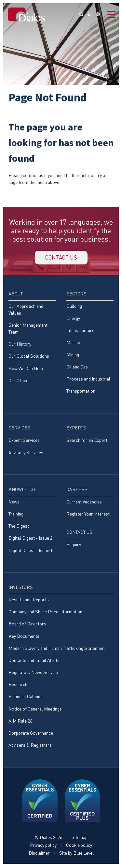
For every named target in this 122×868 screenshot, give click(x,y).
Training (16, 515)
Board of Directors (27, 625)
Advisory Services (26, 453)
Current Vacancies (84, 503)
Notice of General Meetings (35, 710)
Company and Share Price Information (45, 613)
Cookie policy (79, 846)
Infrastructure (80, 331)
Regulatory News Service (33, 673)
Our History (20, 345)
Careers (77, 490)
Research (18, 685)
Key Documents (24, 637)
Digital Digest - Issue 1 (30, 551)
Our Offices (20, 381)
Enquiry (74, 545)
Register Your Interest (88, 515)
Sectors (76, 295)
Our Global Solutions (29, 357)
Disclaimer (39, 854)
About (16, 295)
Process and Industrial (88, 380)
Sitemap (80, 838)
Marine (73, 343)
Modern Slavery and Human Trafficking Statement (57, 649)
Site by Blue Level (76, 854)
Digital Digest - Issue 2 (30, 539)
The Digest (19, 527)
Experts (76, 429)
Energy (73, 319)
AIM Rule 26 (20, 722)
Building (74, 307)
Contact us (61, 258)
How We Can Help (26, 369)
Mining (73, 355)
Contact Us (79, 533)
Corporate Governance (31, 734)
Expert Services (24, 441)
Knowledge (22, 490)
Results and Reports (29, 600)
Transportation (81, 392)
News (14, 503)
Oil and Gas (77, 368)
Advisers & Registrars (30, 746)
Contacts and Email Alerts (34, 661)
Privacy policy (43, 846)
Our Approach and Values (26, 310)
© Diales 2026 (48, 838)
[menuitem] (32, 341)
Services (19, 429)
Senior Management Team (28, 329)
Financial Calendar (27, 697)
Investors (21, 588)
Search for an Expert (87, 441)
